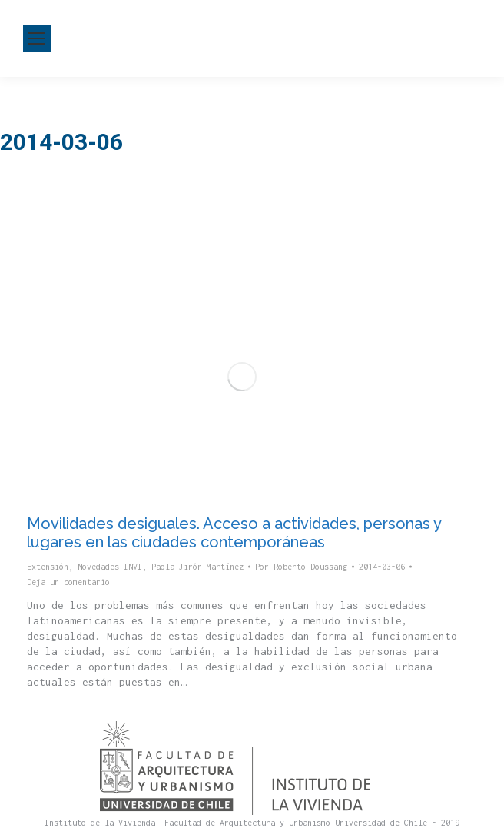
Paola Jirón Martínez (197, 567)
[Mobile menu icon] (37, 38)
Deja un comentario (68, 582)
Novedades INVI (110, 567)
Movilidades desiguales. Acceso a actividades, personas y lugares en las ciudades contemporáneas (234, 533)
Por (301, 567)
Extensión (48, 567)
